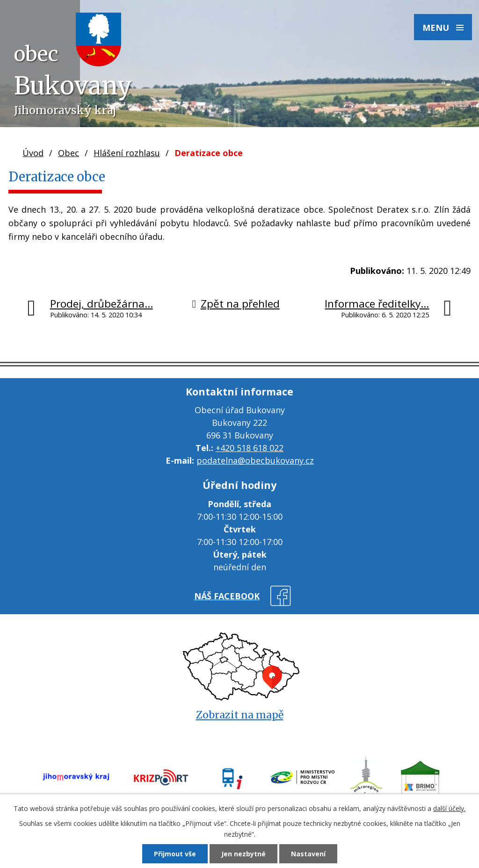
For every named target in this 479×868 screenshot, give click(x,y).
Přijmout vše (175, 854)
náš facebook (227, 596)
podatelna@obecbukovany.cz (255, 460)
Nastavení (308, 854)
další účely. (449, 808)
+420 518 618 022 (250, 448)
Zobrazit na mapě (240, 715)
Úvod (33, 153)
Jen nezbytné (243, 854)
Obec (69, 153)
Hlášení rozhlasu (127, 153)
